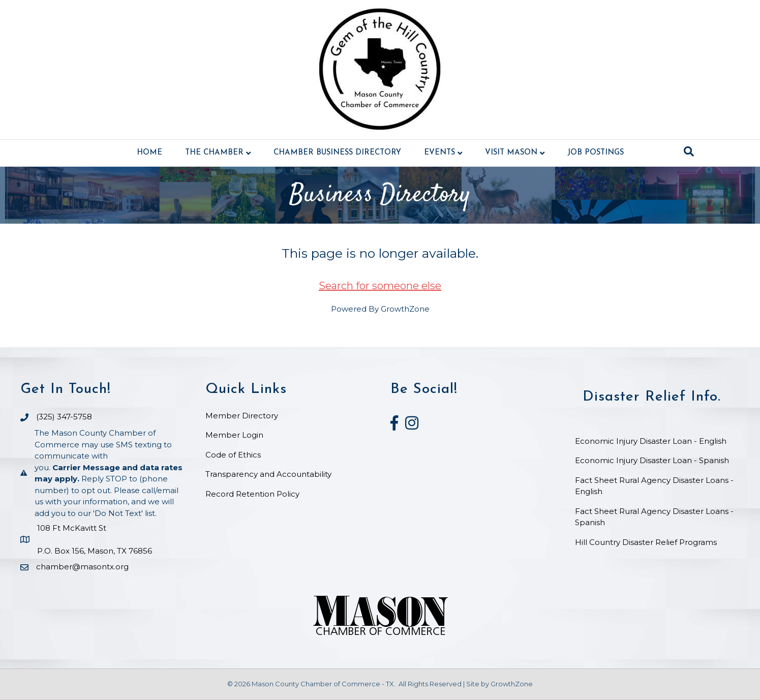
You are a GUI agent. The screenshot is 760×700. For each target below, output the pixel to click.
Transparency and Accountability (268, 474)
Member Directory (242, 416)
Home (149, 153)
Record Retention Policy (252, 494)
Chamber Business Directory (337, 153)
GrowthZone (405, 309)
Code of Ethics (233, 455)
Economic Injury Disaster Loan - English (652, 441)
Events (439, 153)
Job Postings (596, 153)
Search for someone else (380, 286)
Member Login (234, 435)
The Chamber (214, 153)
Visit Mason (511, 153)
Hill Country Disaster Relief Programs (646, 542)
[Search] (689, 151)
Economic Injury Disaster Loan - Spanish (652, 460)
